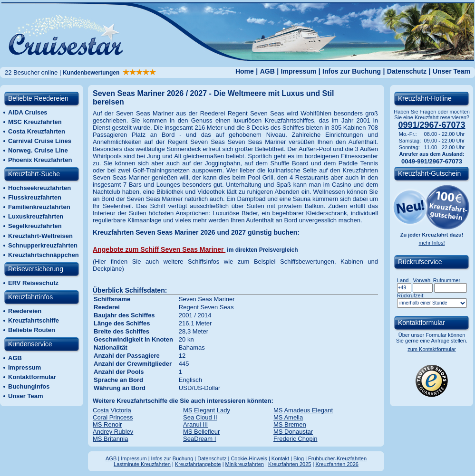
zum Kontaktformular (431, 349)
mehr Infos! (431, 243)
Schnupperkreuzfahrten (43, 245)
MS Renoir (107, 424)
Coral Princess (113, 417)
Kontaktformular (32, 377)
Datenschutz (407, 71)
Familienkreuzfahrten (39, 207)
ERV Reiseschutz (33, 283)
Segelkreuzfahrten (35, 226)
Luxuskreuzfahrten (36, 216)
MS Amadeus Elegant (303, 410)
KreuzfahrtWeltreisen (40, 236)
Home (245, 71)
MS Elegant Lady (207, 410)
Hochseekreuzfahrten (39, 188)
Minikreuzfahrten (245, 464)
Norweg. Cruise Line (38, 150)
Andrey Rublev (113, 432)
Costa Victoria (112, 410)
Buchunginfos (29, 386)
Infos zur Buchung (352, 71)
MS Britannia (110, 439)
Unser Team (451, 71)
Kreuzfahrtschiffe (34, 320)
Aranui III (195, 424)
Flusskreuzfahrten (35, 197)
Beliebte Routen (32, 330)
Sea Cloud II (200, 417)
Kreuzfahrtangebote (198, 464)
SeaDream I (199, 439)
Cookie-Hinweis (249, 458)
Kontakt (280, 458)
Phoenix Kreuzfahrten (40, 160)
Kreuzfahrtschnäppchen (44, 255)
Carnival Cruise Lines (40, 141)
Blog (299, 458)
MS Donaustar (293, 432)
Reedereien (25, 311)
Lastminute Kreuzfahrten (142, 464)
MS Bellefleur (201, 432)
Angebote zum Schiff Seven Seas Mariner (159, 249)
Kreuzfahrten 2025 (290, 464)
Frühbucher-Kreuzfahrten (337, 458)
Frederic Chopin (296, 439)
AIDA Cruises (28, 112)
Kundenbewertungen (109, 73)
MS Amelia (288, 417)
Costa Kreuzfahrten (37, 131)
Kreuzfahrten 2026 (337, 464)
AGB (267, 71)
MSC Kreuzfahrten (35, 122)
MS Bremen (290, 424)
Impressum (299, 71)
